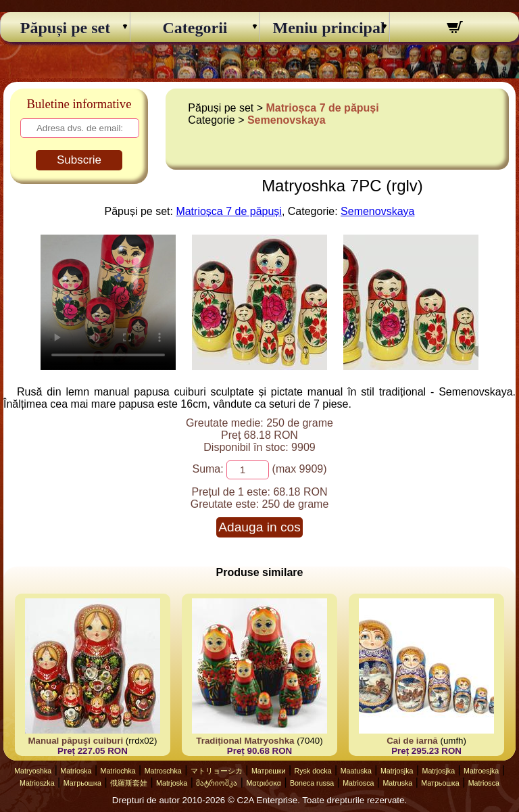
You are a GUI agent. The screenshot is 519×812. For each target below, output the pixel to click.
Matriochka (118, 771)
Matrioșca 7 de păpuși (323, 108)
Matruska (397, 783)
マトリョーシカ (217, 771)
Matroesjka (481, 771)
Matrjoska (172, 783)
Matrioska (76, 771)
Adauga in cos (259, 527)
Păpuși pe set (65, 28)
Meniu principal (325, 28)
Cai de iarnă (412, 741)
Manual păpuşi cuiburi (75, 741)
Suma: (207, 469)
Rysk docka (313, 771)
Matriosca (358, 783)
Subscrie (79, 160)
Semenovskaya (287, 120)
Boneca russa (312, 783)
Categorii (195, 28)
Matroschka (163, 771)
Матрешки (269, 771)
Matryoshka (33, 771)
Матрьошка (82, 783)
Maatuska (356, 771)
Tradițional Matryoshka (245, 741)
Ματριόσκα (264, 783)
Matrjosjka (397, 771)
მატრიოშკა (217, 783)
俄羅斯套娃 (129, 783)
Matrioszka (37, 783)
